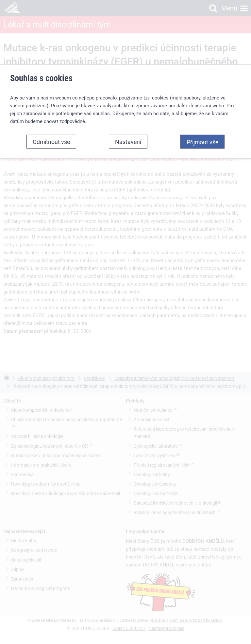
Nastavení (128, 142)
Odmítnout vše (51, 142)
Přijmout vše (202, 142)
